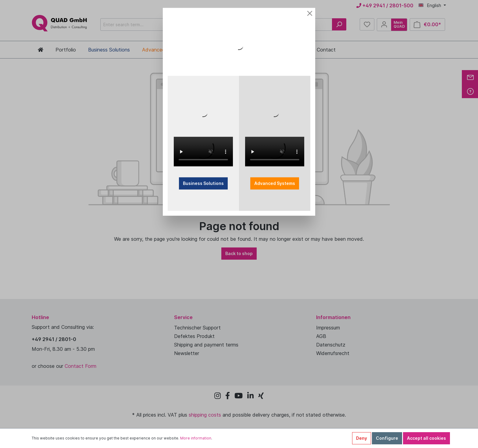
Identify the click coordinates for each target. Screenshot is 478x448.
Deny (362, 438)
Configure (387, 438)
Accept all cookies (426, 438)
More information (196, 438)
